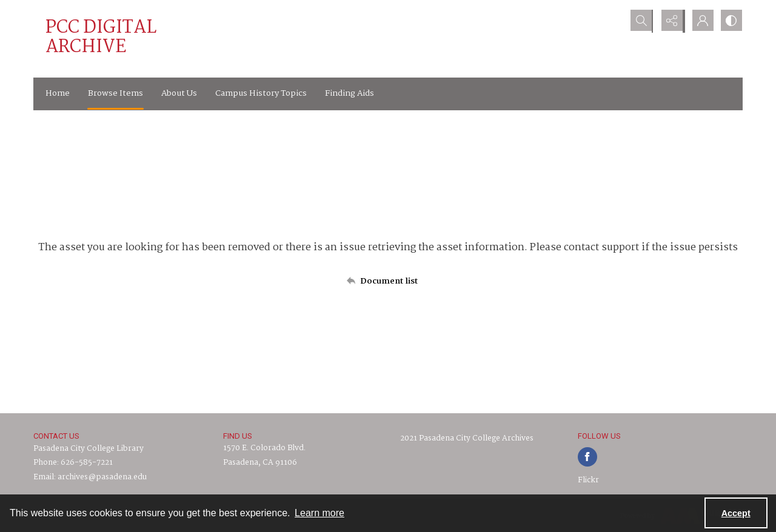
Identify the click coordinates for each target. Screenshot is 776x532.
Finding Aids (350, 93)
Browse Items (115, 93)
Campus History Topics (261, 93)
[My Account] (700, 21)
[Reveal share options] (670, 21)
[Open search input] (640, 21)
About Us (179, 93)
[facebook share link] (587, 457)
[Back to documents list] (388, 281)
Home (58, 93)
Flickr (588, 480)
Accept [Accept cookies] (736, 513)
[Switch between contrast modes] (731, 21)
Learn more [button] (319, 513)
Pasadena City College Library (89, 449)
